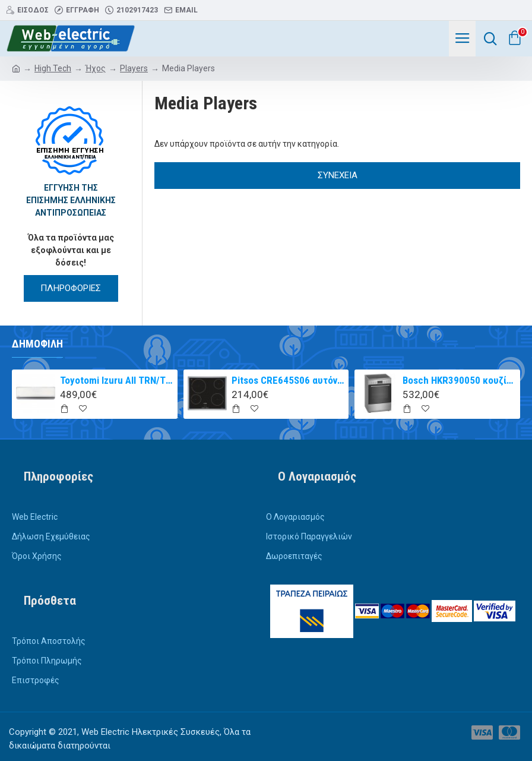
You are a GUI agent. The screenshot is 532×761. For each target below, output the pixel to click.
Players (134, 68)
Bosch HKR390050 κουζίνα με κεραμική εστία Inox (459, 380)
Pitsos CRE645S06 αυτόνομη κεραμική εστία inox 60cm (288, 380)
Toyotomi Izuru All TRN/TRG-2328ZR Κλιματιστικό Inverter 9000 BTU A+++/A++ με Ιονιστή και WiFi (116, 380)
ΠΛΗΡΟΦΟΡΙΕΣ (71, 288)
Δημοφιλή (37, 344)
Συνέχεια (338, 175)
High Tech (53, 68)
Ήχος (96, 68)
